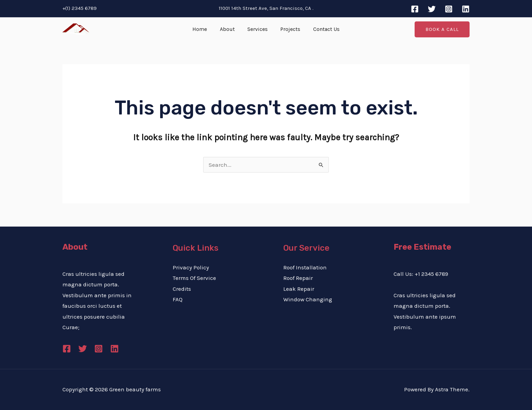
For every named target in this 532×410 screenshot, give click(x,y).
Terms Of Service (194, 278)
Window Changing (308, 299)
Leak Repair (299, 289)
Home (203, 29)
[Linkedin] (466, 9)
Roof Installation (305, 267)
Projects (289, 29)
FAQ (178, 299)
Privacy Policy (191, 267)
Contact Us (323, 29)
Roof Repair (298, 278)
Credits (182, 289)
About (229, 29)
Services (258, 29)
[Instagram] (449, 9)
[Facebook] (415, 9)
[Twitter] (432, 9)
